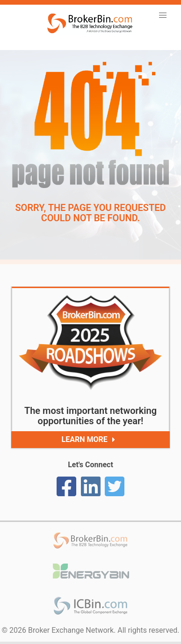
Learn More (90, 440)
